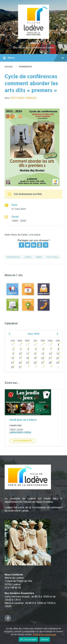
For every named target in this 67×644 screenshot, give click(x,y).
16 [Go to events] (13, 358)
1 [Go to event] (58, 345)
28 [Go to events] (50, 345)
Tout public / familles (23, 98)
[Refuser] (63, 634)
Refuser (45, 639)
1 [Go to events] (28, 367)
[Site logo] (34, 38)
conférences (13, 257)
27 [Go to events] (43, 345)
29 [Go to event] (58, 363)
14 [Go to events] (50, 354)
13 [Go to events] (43, 354)
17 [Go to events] (20, 358)
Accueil (9, 67)
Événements (26, 67)
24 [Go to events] (20, 345)
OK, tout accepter (28, 639)
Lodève (34, 43)
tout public (52, 257)
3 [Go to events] (21, 349)
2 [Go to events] (13, 349)
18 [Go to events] (27, 358)
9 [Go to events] (13, 354)
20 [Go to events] (43, 358)
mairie (39, 257)
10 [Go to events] (20, 354)
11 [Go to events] (27, 354)
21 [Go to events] (50, 358)
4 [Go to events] (28, 349)
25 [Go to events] (27, 345)
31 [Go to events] (20, 367)
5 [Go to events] (36, 349)
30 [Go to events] (13, 367)
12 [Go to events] (35, 354)
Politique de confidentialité (45, 635)
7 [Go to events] (51, 349)
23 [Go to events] (13, 345)
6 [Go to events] (43, 349)
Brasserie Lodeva (21, 432)
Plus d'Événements (23, 441)
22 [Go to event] (58, 358)
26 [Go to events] (35, 345)
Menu (33, 58)
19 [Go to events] (35, 358)
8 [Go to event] (58, 349)
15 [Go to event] (58, 354)
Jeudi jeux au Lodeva (23, 420)
